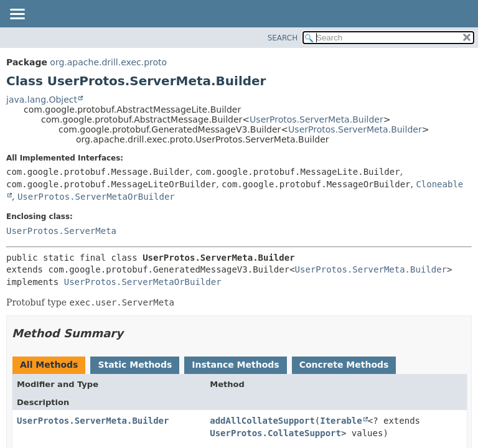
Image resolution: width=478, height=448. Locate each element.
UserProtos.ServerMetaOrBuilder (96, 197)
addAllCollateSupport (262, 421)
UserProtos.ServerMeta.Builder (316, 119)
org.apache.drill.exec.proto (108, 62)
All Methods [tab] (49, 365)
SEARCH (283, 38)
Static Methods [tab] (135, 365)
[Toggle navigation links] (17, 15)
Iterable (341, 421)
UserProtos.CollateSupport (275, 433)
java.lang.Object (42, 100)
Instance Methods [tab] (235, 365)
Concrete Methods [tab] (344, 365)
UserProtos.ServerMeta (61, 231)
